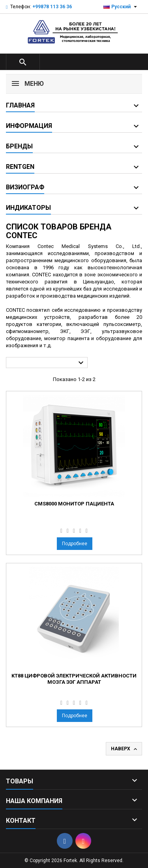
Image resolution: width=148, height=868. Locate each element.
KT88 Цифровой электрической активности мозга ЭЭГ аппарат (74, 679)
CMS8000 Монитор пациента (74, 504)
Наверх (125, 749)
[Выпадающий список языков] (121, 7)
